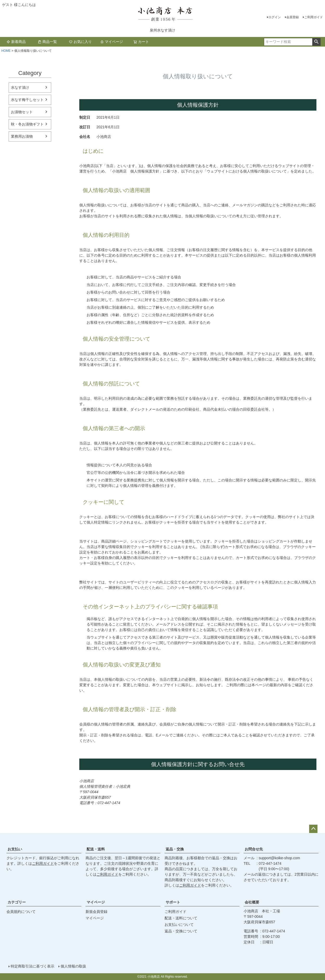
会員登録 (292, 17)
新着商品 (16, 42)
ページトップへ (313, 829)
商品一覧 (47, 42)
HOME (6, 51)
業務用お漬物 (22, 136)
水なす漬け (20, 87)
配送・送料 (96, 849)
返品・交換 (175, 849)
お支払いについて (179, 925)
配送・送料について (181, 918)
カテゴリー (17, 902)
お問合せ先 (254, 849)
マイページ (112, 42)
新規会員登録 (96, 912)
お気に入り (80, 42)
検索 (316, 42)
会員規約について (21, 912)
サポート (173, 902)
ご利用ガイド (314, 17)
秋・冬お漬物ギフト (27, 124)
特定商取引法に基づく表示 (32, 966)
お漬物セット (22, 112)
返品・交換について (181, 931)
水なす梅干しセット (27, 100)
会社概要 (252, 902)
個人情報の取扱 (73, 966)
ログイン (275, 17)
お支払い (15, 849)
